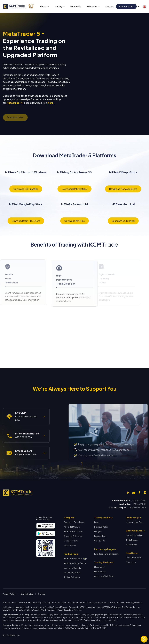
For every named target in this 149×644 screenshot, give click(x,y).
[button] (45, 6)
